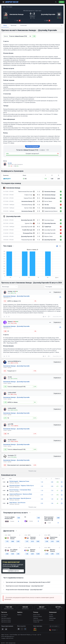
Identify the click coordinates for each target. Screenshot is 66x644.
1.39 (52, 499)
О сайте (51, 615)
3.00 (42, 499)
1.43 (45, 179)
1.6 (5, 301)
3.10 (52, 541)
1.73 (7, 541)
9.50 (38, 541)
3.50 (58, 541)
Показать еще (32, 507)
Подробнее (6, 569)
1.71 (52, 495)
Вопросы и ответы (38, 617)
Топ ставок (4, 617)
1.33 (42, 486)
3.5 (5, 371)
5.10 (32, 541)
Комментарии (52, 618)
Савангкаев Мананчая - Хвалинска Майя (21, 494)
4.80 (58, 518)
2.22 (42, 503)
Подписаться (57, 292)
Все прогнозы (5, 615)
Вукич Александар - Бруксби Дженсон (20, 498)
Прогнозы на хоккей (6, 622)
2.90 (52, 554)
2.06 (18, 554)
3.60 (7, 554)
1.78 (5, 402)
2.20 (47, 554)
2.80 (52, 482)
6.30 (32, 554)
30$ (25, 179)
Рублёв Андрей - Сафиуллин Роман (19, 481)
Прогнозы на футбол (6, 618)
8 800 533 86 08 (10, 638)
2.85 (59, 179)
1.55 (34, 36)
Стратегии (36, 618)
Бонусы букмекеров (38, 620)
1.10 (42, 491)
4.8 (5, 465)
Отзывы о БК (36, 622)
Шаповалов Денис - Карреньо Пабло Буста (22, 486)
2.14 (42, 495)
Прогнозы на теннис (6, 620)
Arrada (10, 163)
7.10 (52, 491)
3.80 (13, 541)
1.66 (52, 503)
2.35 (47, 541)
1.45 (5, 331)
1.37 (27, 541)
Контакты (51, 620)
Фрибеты (19, 615)
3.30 (52, 486)
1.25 (27, 554)
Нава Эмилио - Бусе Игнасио (17, 503)
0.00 (52, 179)
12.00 (38, 554)
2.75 (5, 418)
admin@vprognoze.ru (9, 636)
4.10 (58, 554)
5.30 (18, 541)
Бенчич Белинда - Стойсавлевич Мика (20, 490)
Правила (51, 617)
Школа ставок (37, 615)
